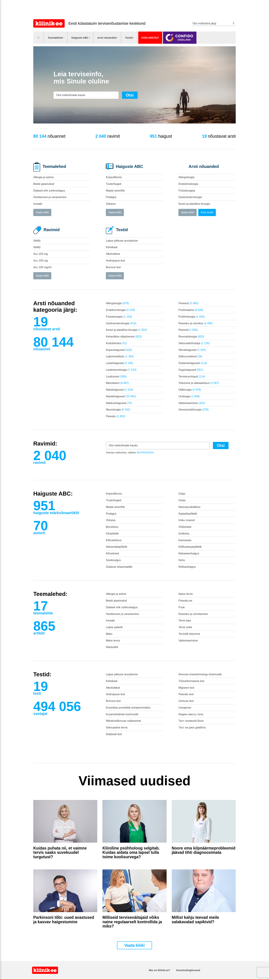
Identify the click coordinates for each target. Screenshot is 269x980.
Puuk (182, 607)
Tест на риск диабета (192, 727)
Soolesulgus (113, 560)
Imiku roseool (187, 520)
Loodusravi (116, 376)
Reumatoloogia (191, 337)
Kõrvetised (112, 553)
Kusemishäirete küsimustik (122, 714)
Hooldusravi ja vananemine (50, 197)
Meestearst (117, 383)
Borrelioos (112, 527)
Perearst (188, 303)
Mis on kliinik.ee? (160, 970)
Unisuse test (186, 701)
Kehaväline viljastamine (124, 337)
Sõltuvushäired (190, 356)
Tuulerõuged (113, 184)
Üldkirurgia (190, 390)
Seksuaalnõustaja (194, 343)
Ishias (182, 500)
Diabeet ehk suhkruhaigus (49, 191)
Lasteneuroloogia (121, 370)
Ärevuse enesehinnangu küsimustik (200, 674)
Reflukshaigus (187, 567)
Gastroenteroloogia (190, 197)
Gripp (182, 494)
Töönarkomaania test (191, 681)
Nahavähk (112, 647)
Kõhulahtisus (114, 540)
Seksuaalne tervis (117, 727)
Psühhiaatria (191, 310)
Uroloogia (189, 396)
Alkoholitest (113, 254)
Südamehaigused (193, 363)
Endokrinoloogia (188, 184)
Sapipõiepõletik (188, 514)
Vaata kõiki (42, 212)
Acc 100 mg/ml (42, 267)
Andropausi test (115, 261)
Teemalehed (55, 38)
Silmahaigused (192, 350)
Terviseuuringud (192, 376)
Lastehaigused (119, 363)
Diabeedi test (114, 734)
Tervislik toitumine (189, 634)
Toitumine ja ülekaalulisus (199, 383)
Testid (129, 38)
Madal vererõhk (115, 191)
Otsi (234, 23)
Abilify (37, 241)
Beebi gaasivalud (44, 184)
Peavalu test (186, 694)
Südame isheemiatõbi (119, 567)
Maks (109, 634)
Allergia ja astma (43, 177)
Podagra (111, 197)
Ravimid (188, 330)
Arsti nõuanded (107, 38)
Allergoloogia (186, 177)
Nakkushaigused (119, 403)
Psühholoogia (191, 317)
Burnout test (113, 267)
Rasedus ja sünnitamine (193, 614)
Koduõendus (116, 343)
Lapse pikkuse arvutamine (122, 241)
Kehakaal (112, 247)
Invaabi (38, 204)
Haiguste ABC (80, 38)
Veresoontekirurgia (193, 410)
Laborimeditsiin (120, 356)
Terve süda (185, 627)
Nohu (182, 560)
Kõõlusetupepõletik (190, 547)
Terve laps (185, 620)
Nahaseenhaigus (189, 553)
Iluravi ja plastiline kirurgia (194, 204)
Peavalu (116, 416)
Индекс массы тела (191, 714)
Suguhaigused (191, 370)
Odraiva (111, 204)
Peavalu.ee (185, 601)
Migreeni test (186, 688)
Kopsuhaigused (119, 350)
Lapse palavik (114, 627)
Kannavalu (185, 540)
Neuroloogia (118, 410)
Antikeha (184, 534)
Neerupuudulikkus (189, 507)
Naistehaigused (121, 396)
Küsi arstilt (150, 38)
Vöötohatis (185, 527)
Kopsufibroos (114, 177)
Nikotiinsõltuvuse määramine (123, 721)
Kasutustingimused (188, 970)
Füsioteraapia (187, 191)
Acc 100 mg (40, 254)
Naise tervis (186, 594)
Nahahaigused (119, 390)
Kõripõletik (112, 534)
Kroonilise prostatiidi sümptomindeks (128, 708)
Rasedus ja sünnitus (195, 323)
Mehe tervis (113, 641)
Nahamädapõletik (117, 547)
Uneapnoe (185, 708)
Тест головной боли (191, 721)
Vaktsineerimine (192, 403)
